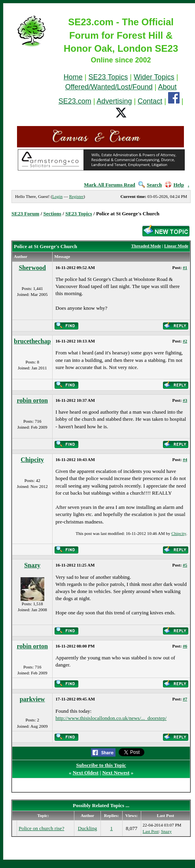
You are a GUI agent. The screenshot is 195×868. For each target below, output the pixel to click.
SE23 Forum (25, 214)
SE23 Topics (108, 77)
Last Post (151, 831)
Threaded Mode (146, 246)
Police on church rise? (41, 828)
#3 (185, 400)
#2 (185, 341)
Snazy (32, 565)
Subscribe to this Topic (101, 765)
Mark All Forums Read (110, 185)
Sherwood (32, 268)
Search (150, 185)
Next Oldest (86, 773)
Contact (150, 101)
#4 (185, 459)
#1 (185, 267)
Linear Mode (176, 246)
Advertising (114, 101)
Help (174, 185)
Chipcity (32, 460)
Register (77, 196)
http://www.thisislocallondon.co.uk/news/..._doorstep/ (111, 718)
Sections (53, 214)
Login (57, 196)
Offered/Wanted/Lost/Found (109, 87)
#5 (185, 565)
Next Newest (116, 773)
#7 (185, 699)
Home (73, 77)
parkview (32, 699)
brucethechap (32, 341)
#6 (185, 646)
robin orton (32, 400)
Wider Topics (154, 77)
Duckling (87, 828)
